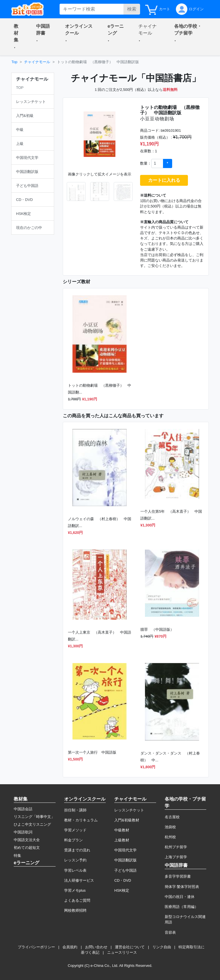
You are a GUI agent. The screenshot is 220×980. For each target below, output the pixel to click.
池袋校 (170, 827)
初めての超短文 (27, 848)
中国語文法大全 (27, 840)
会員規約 (70, 947)
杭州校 (170, 837)
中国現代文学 (125, 850)
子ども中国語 (125, 870)
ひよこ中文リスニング (32, 824)
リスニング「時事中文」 (34, 817)
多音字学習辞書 (178, 876)
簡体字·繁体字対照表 (182, 887)
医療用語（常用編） (181, 907)
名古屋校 (172, 817)
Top (14, 62)
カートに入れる (164, 180)
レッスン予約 (75, 860)
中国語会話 (23, 809)
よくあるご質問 (77, 900)
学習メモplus (75, 890)
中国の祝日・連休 (180, 897)
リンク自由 (162, 947)
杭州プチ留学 (176, 847)
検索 (132, 9)
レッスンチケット (129, 810)
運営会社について (130, 947)
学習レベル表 (75, 870)
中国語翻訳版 (125, 860)
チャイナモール (37, 62)
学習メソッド (75, 830)
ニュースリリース (122, 952)
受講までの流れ (77, 850)
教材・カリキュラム (81, 820)
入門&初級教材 (127, 820)
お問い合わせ (96, 947)
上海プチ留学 (176, 857)
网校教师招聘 (75, 910)
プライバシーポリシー (36, 947)
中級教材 (122, 830)
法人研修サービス (79, 880)
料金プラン (73, 840)
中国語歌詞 (23, 832)
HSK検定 (122, 890)
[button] (18, 37)
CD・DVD (123, 880)
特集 (17, 856)
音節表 (170, 932)
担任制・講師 (75, 810)
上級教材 (122, 840)
